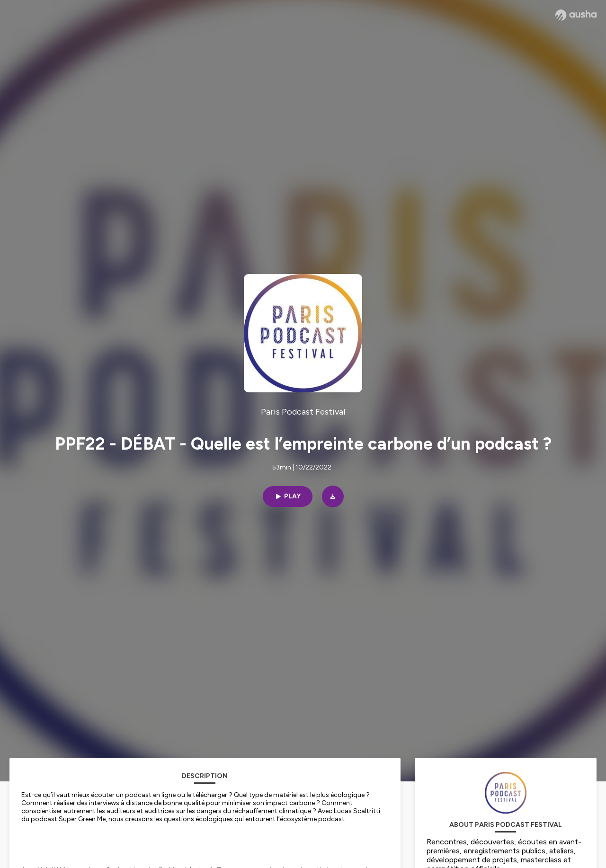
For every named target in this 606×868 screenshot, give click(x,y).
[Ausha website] (576, 15)
